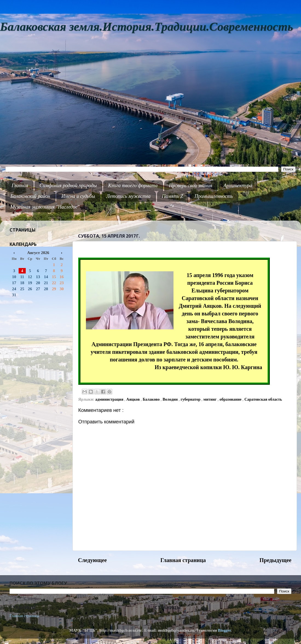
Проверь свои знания (191, 186)
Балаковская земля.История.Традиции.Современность (147, 27)
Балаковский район (30, 196)
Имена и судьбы (78, 196)
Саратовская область (263, 399)
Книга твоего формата (133, 186)
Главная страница (183, 560)
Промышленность (214, 196)
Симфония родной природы (68, 186)
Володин (171, 399)
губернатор (191, 399)
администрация (110, 399)
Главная (20, 186)
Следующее (92, 560)
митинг (210, 399)
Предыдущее (275, 560)
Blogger (225, 630)
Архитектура (238, 186)
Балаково (152, 399)
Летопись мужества (129, 196)
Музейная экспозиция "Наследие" (45, 207)
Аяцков (133, 399)
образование (231, 399)
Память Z (173, 196)
